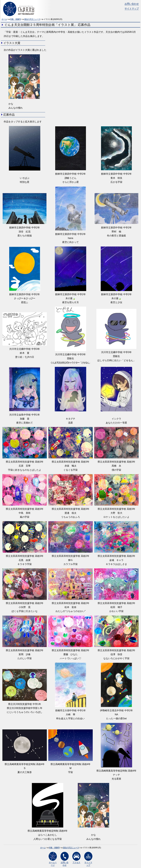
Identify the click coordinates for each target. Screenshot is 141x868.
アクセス (76, 858)
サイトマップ (132, 9)
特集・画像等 (15, 19)
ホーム (4, 19)
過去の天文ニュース (32, 19)
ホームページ (53, 859)
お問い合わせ (132, 4)
